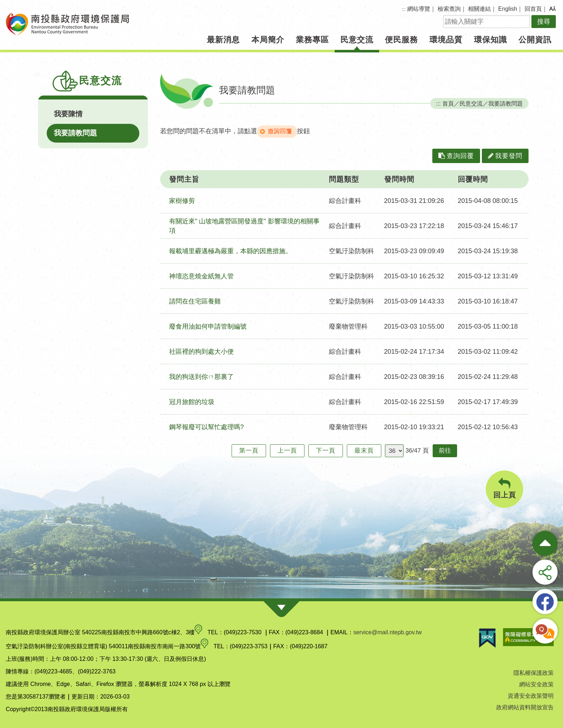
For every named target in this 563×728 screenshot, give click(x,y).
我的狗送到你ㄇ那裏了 (201, 377)
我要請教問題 (75, 133)
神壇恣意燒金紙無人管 (201, 276)
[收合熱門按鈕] (545, 543)
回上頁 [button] (504, 488)
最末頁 (364, 451)
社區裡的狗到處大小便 (201, 352)
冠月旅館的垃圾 (192, 402)
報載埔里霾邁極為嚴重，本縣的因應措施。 (231, 251)
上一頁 (287, 451)
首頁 (448, 103)
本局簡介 (268, 40)
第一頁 (249, 451)
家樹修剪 (182, 201)
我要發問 (505, 156)
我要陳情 (68, 114)
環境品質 (446, 40)
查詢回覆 (456, 156)
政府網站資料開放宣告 (525, 707)
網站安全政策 (536, 684)
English (508, 9)
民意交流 (357, 40)
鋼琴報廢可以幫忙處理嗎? (206, 427)
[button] (552, 9)
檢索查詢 (449, 9)
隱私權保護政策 (534, 673)
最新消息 (223, 40)
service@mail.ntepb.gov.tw (387, 632)
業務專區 (312, 40)
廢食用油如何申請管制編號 (208, 326)
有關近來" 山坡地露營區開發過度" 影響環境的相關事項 (244, 226)
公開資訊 (535, 40)
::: (404, 9)
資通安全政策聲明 (531, 696)
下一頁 (326, 451)
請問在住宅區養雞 (195, 301)
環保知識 (490, 40)
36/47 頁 (417, 451)
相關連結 (479, 9)
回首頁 (533, 9)
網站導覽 (419, 9)
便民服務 (401, 40)
